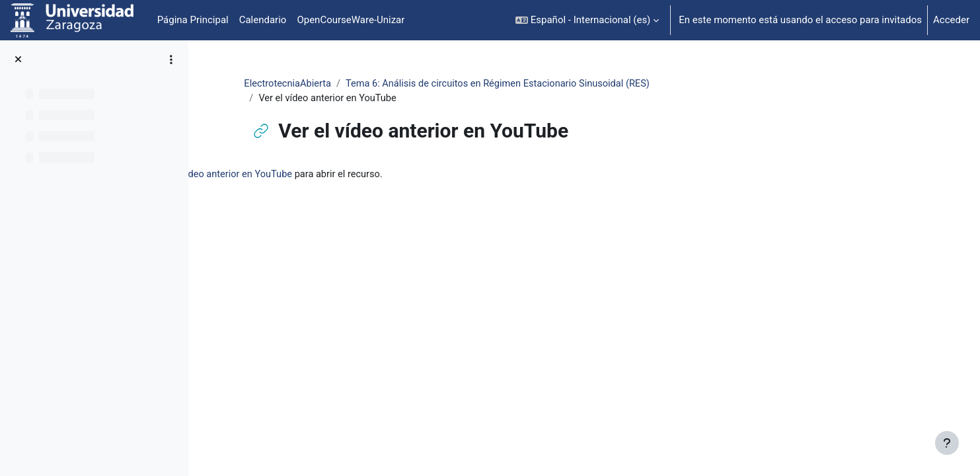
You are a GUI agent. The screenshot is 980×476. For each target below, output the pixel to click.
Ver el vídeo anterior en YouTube (384, 175)
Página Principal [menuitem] (193, 20)
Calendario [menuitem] (263, 20)
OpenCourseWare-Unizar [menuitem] (351, 20)
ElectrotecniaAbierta (354, 84)
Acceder (951, 20)
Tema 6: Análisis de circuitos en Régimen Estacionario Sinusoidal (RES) (570, 84)
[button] (587, 20)
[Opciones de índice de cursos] (171, 59)
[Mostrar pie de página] (947, 443)
